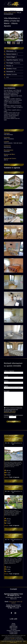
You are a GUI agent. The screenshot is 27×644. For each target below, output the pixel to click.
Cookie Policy (14, 633)
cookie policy (13, 643)
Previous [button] (7, 36)
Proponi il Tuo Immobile (13, 631)
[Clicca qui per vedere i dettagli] (14, 481)
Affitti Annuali (13, 626)
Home (6, 13)
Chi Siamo (13, 629)
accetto (13, 638)
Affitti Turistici (12, 13)
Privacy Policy (14, 632)
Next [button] (20, 36)
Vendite (13, 625)
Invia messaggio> (13, 422)
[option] (14, 36)
